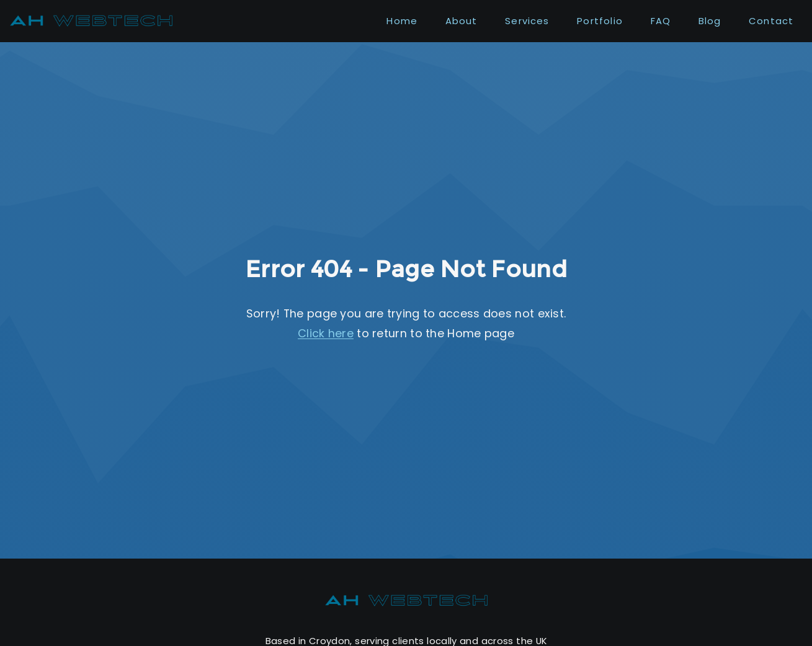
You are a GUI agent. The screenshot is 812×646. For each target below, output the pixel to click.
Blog (710, 21)
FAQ (661, 21)
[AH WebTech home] (406, 600)
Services (527, 21)
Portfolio (600, 21)
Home (402, 21)
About (462, 21)
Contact (771, 21)
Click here (326, 333)
